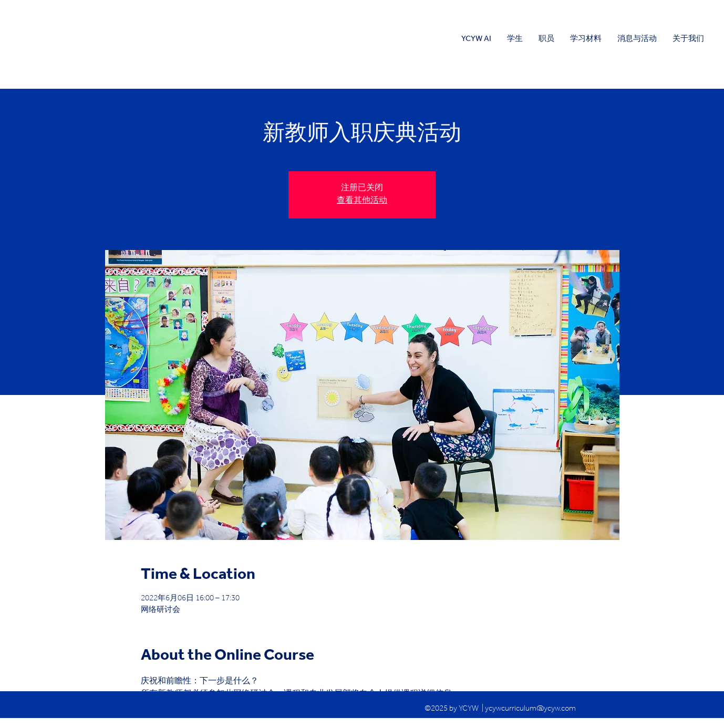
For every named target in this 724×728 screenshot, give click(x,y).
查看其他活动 (362, 201)
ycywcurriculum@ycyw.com (530, 709)
